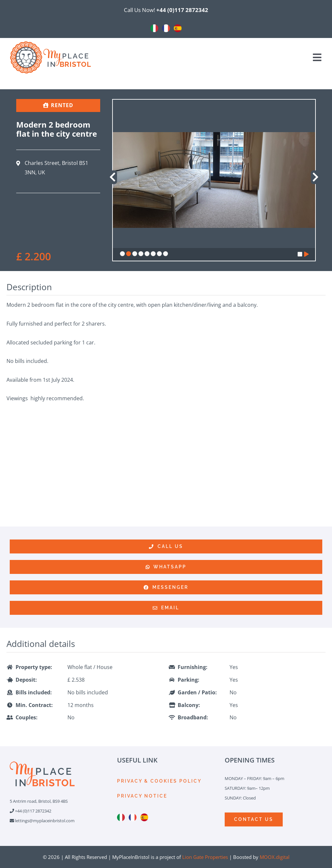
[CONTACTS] (254, 819)
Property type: (34, 667)
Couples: (27, 717)
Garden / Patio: (197, 692)
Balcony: (189, 705)
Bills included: (34, 692)
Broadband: (193, 717)
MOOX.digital (275, 857)
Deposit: (26, 680)
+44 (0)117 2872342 (182, 10)
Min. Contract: (34, 705)
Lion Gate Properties (205, 857)
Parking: (189, 680)
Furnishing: (193, 667)
